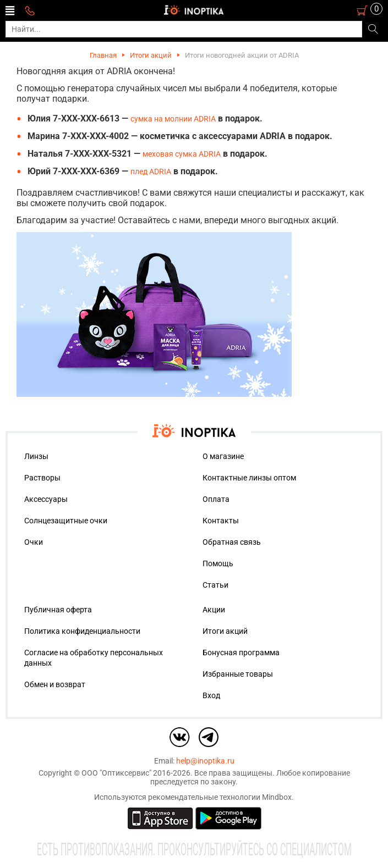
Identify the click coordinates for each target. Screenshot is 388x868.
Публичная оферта (58, 610)
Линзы (36, 456)
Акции (214, 610)
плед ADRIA (151, 172)
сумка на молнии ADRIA (173, 119)
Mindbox (277, 797)
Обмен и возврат (55, 684)
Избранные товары (238, 674)
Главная (103, 55)
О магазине (223, 456)
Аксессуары (46, 499)
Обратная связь (232, 542)
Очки (34, 542)
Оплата (216, 499)
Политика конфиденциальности (82, 631)
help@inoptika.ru (205, 761)
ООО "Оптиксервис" (116, 773)
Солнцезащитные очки (66, 521)
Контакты (221, 521)
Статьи (215, 585)
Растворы (42, 478)
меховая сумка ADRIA (182, 154)
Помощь (218, 563)
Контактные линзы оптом (249, 478)
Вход (211, 695)
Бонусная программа (241, 653)
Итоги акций (151, 55)
